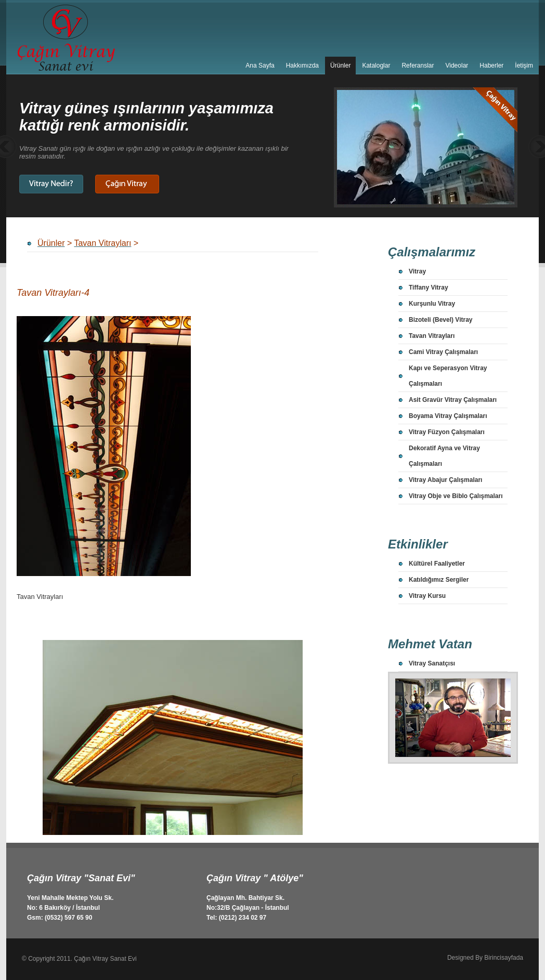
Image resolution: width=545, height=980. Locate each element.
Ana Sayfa (260, 66)
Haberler (491, 66)
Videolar (457, 66)
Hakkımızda (302, 66)
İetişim (524, 66)
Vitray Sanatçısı (432, 663)
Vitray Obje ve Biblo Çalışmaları (456, 496)
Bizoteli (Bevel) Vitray (440, 320)
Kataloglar (376, 66)
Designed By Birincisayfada (485, 958)
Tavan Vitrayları (432, 336)
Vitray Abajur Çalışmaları (445, 480)
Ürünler (340, 66)
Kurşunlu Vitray (432, 304)
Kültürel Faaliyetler (437, 564)
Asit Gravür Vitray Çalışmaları (453, 400)
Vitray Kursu (427, 596)
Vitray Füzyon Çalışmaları (447, 432)
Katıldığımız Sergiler (439, 580)
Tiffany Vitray (429, 288)
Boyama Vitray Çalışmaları (448, 416)
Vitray (417, 271)
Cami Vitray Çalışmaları (443, 352)
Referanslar (418, 66)
